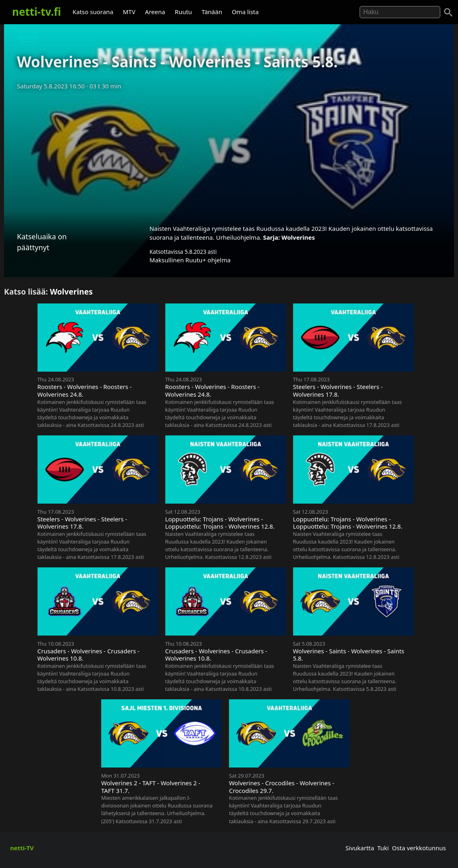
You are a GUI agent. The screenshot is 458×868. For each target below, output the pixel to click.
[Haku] (448, 13)
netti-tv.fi (36, 12)
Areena (155, 12)
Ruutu (184, 12)
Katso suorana (93, 12)
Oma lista (245, 12)
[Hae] (400, 12)
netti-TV (22, 848)
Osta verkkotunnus (419, 848)
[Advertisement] (229, 155)
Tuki (383, 848)
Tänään (212, 12)
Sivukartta (360, 848)
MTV (129, 12)
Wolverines (298, 237)
